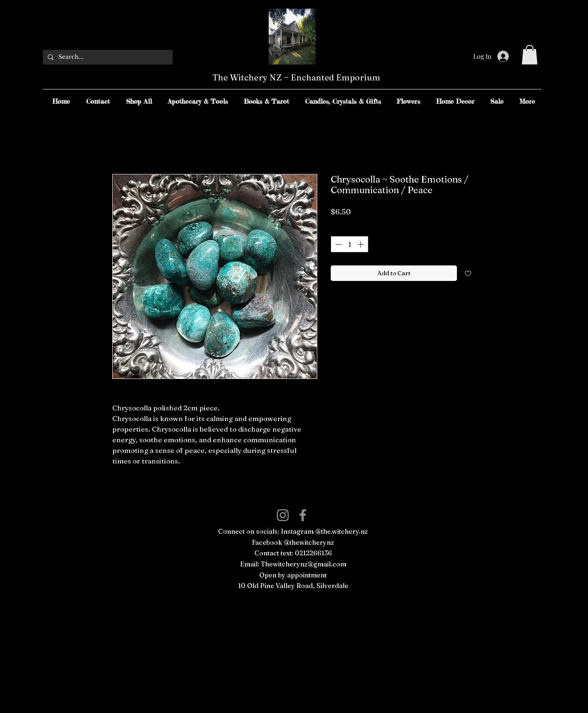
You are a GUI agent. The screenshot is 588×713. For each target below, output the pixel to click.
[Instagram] (283, 515)
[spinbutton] (350, 244)
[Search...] (107, 57)
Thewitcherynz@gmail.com (304, 564)
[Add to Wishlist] (468, 273)
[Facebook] (303, 515)
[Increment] (361, 244)
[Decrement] (338, 244)
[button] (530, 55)
